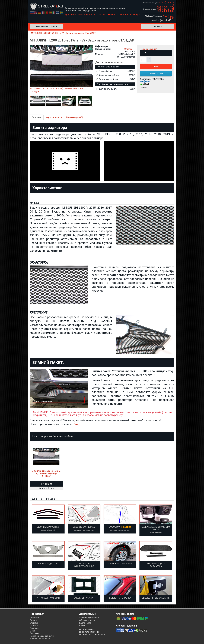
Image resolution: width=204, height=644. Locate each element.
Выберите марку (46, 27)
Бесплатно (126, 15)
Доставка (70, 15)
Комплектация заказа (109, 67)
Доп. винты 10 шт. (116, 89)
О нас (32, 631)
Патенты (34, 626)
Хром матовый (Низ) (116, 75)
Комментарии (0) (75, 117)
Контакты (113, 15)
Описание (37, 117)
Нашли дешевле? (148, 49)
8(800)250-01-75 (167, 4)
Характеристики (54, 117)
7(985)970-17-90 (165, 7)
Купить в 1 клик (156, 73)
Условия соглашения (40, 639)
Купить (156, 67)
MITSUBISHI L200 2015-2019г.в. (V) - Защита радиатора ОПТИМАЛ (46, 474)
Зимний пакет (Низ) (116, 79)
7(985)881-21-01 (165, 9)
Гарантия (91, 15)
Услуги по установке (89, 618)
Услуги (137, 15)
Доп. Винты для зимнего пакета (112, 84)
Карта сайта (85, 623)
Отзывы (102, 15)
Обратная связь (87, 620)
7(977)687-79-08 (168, 17)
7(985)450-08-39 (165, 11)
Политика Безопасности (42, 636)
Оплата (81, 15)
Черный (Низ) (116, 71)
